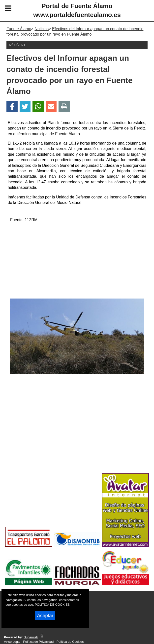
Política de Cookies (70, 642)
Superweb (31, 637)
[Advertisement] (77, 261)
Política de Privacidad (38, 642)
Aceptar (45, 615)
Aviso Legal (12, 642)
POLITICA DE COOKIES (52, 605)
